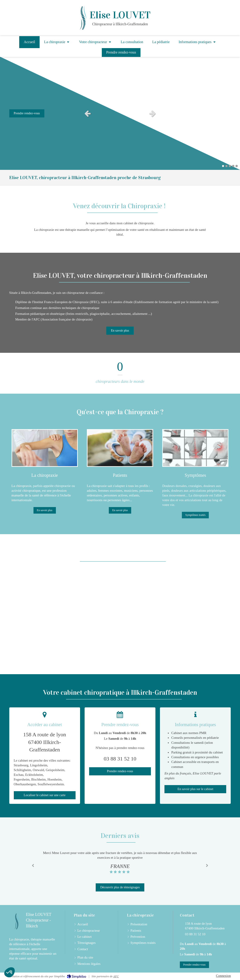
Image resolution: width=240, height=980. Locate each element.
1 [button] (223, 166)
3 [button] (230, 166)
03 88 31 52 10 (195, 934)
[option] (120, 113)
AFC (116, 976)
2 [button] (226, 166)
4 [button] (233, 166)
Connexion (223, 976)
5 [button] (237, 166)
